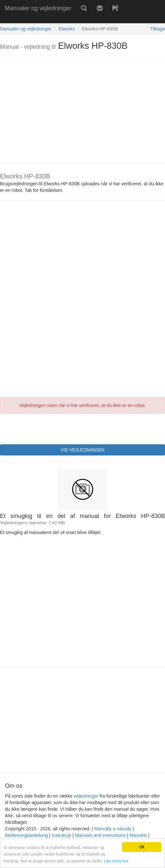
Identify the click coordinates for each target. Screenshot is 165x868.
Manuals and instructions (101, 835)
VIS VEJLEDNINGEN (83, 450)
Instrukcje (61, 835)
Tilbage (158, 29)
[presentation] (50, 428)
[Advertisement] (77, 19)
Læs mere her (116, 861)
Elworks (67, 29)
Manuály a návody (113, 829)
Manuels (138, 835)
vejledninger (86, 796)
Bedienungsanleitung (26, 835)
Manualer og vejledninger (38, 8)
